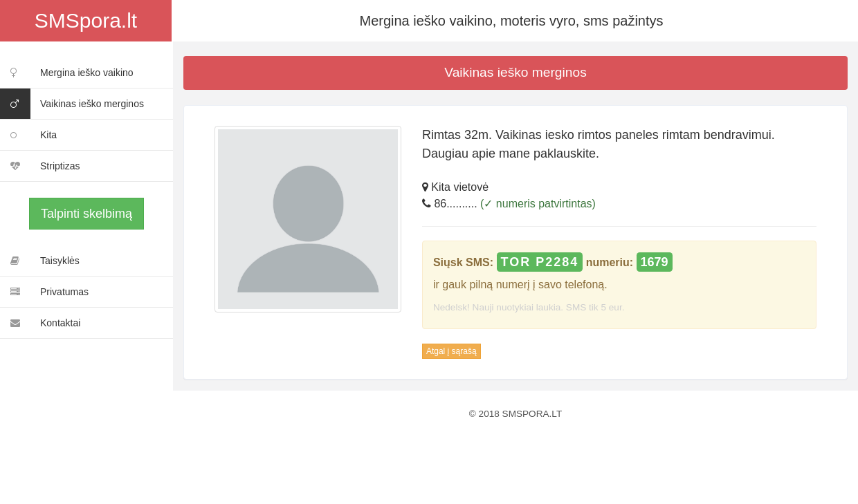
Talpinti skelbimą (86, 214)
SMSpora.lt (86, 20)
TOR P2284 (540, 262)
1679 (655, 262)
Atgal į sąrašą (451, 351)
